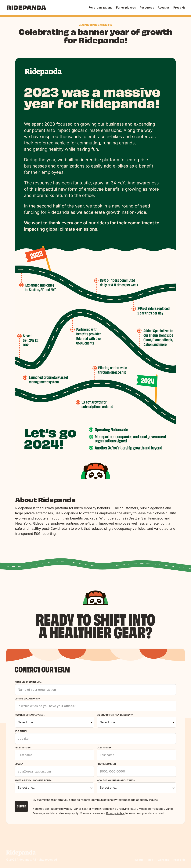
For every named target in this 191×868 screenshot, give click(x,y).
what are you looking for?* (33, 780)
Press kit (179, 7)
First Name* (23, 747)
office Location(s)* (27, 698)
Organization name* (28, 682)
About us (164, 7)
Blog (150, 860)
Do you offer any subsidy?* (115, 715)
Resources (147, 7)
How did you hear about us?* (116, 780)
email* (19, 764)
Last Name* (104, 747)
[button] (101, 8)
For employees (126, 7)
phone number (106, 764)
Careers (163, 860)
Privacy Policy (115, 813)
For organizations (101, 7)
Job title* (21, 731)
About (139, 860)
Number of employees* (30, 715)
